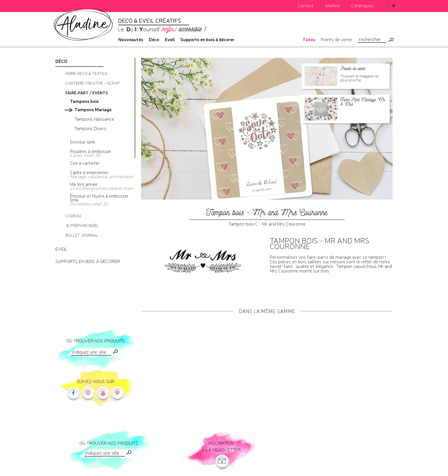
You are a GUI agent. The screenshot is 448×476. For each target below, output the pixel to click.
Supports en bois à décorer (207, 39)
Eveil (170, 39)
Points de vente (336, 39)
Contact (305, 5)
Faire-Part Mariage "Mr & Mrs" (363, 102)
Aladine (332, 5)
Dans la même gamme (267, 311)
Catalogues (362, 5)
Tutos (309, 39)
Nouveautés (131, 39)
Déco (154, 39)
